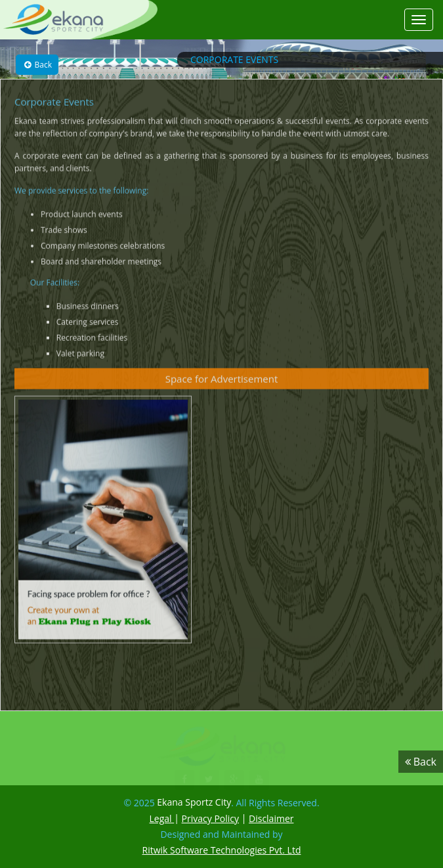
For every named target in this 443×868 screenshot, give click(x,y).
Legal (162, 818)
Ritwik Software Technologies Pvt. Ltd (222, 850)
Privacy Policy (210, 818)
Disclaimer (271, 818)
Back (37, 65)
